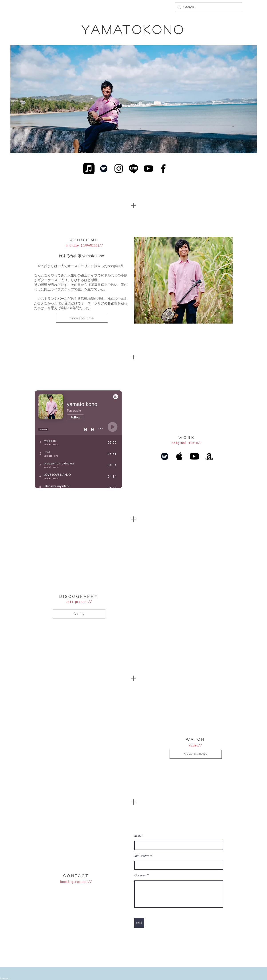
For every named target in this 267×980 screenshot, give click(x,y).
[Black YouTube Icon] (148, 169)
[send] (139, 923)
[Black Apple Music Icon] (179, 456)
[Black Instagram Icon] (119, 169)
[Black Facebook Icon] (163, 169)
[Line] (133, 169)
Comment (141, 876)
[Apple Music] (89, 169)
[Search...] (208, 7)
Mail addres (142, 856)
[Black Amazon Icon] (209, 456)
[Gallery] (79, 614)
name (138, 836)
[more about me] (82, 318)
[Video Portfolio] (196, 754)
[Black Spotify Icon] (104, 169)
